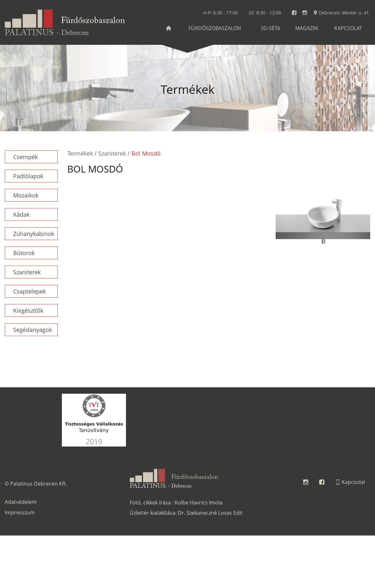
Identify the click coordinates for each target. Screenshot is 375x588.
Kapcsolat (348, 28)
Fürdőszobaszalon (215, 28)
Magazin (307, 28)
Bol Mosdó (146, 153)
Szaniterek (27, 272)
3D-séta (270, 28)
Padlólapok (28, 176)
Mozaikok (26, 195)
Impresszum (20, 512)
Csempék (25, 157)
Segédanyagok (33, 330)
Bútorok (24, 253)
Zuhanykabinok (34, 234)
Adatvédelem (21, 502)
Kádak (21, 214)
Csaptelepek (29, 291)
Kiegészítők (28, 310)
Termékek (80, 153)
